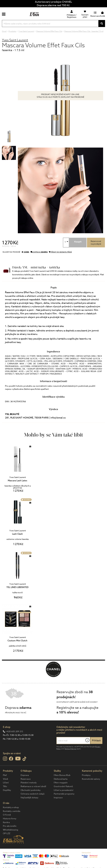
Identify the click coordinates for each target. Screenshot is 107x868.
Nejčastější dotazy (29, 798)
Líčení (6, 783)
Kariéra (6, 822)
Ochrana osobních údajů (33, 794)
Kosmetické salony (91, 779)
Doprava (25, 775)
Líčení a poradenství (64, 790)
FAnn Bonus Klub (62, 775)
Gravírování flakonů (63, 786)
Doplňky (7, 790)
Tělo (5, 786)
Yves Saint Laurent (15, 40)
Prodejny (86, 775)
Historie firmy (10, 819)
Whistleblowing (11, 830)
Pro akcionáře (10, 826)
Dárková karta (61, 779)
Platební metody (29, 783)
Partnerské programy (64, 794)
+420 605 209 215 (14, 732)
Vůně (5, 779)
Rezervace (26, 779)
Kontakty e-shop (11, 807)
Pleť (5, 775)
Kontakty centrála (12, 811)
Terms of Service (70, 749)
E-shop (7, 727)
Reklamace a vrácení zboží (33, 786)
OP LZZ (7, 833)
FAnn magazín (61, 783)
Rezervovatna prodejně (96, 242)
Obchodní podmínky (31, 790)
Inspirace (58, 798)
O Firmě (7, 815)
